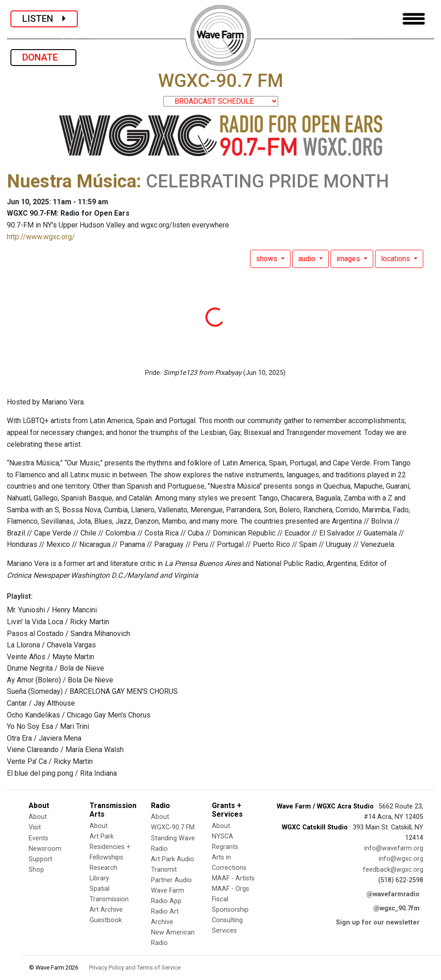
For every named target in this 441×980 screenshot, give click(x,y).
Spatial (100, 889)
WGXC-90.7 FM (173, 827)
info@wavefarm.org (394, 848)
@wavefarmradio (393, 894)
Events (38, 838)
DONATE (43, 57)
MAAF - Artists (233, 878)
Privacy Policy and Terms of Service (135, 967)
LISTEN (44, 19)
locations (396, 259)
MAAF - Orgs (231, 889)
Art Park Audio (173, 859)
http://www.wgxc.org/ (41, 237)
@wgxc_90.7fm (396, 908)
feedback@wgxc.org (393, 870)
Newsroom (45, 849)
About (38, 817)
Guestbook (106, 920)
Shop (36, 870)
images (349, 259)
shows (268, 259)
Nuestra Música (72, 181)
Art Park (102, 836)
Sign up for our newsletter (378, 922)
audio (308, 259)
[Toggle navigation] (414, 19)
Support (40, 859)
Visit (35, 827)
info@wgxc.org (401, 859)
